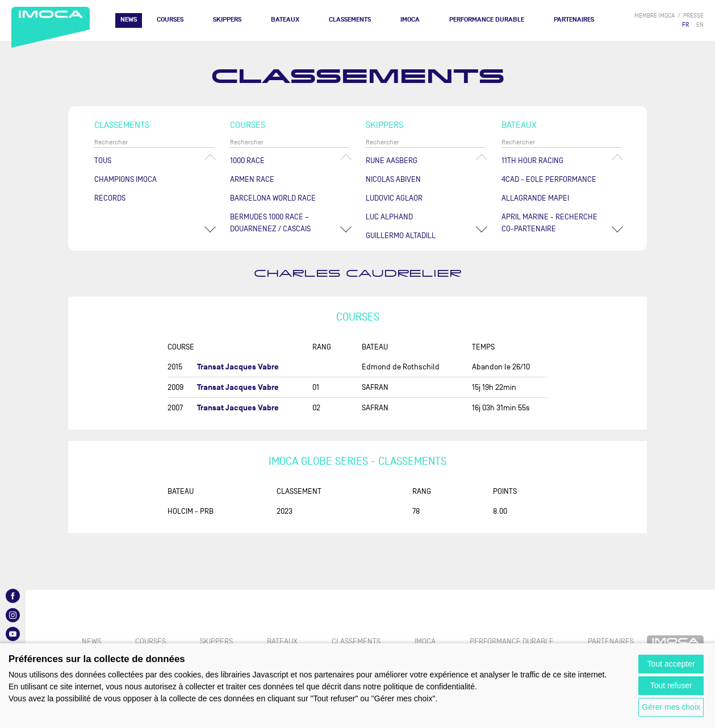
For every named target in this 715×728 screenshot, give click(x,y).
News (129, 20)
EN (700, 25)
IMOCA (410, 20)
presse (693, 16)
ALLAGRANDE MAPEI (535, 198)
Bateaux (285, 20)
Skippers (227, 20)
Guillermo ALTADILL (401, 236)
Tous (103, 161)
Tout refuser (671, 685)
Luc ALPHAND (389, 217)
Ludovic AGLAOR (394, 198)
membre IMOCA (655, 16)
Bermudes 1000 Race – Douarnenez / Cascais (270, 223)
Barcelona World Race (273, 198)
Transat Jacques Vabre (238, 367)
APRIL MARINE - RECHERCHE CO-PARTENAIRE (549, 223)
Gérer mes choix (671, 707)
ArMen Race (252, 179)
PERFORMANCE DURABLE (487, 20)
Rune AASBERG (392, 161)
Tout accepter (671, 664)
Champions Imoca (126, 179)
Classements (350, 20)
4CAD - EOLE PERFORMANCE (549, 179)
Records (110, 198)
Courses (170, 20)
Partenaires (574, 20)
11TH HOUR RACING (532, 161)
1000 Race (247, 161)
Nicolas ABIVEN (393, 179)
